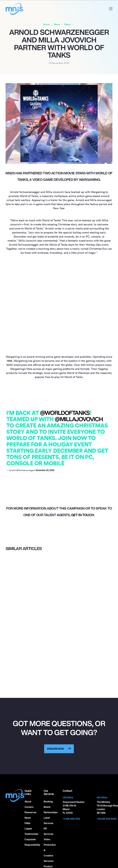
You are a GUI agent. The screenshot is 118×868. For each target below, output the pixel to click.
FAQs (27, 823)
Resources (30, 812)
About (28, 802)
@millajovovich (79, 419)
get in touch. (83, 515)
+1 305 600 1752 (71, 819)
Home (46, 24)
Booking (48, 802)
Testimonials (31, 834)
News (57, 24)
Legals (28, 829)
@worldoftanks (65, 413)
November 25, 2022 (45, 470)
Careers (29, 807)
